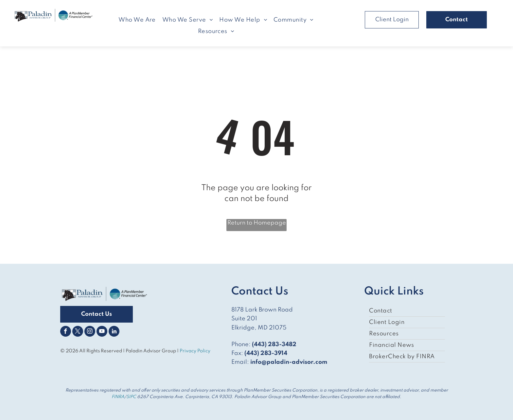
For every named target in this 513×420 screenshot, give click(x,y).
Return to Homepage (257, 223)
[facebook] (66, 332)
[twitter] (78, 332)
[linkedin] (114, 332)
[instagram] (90, 332)
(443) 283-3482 (274, 344)
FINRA (118, 397)
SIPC (131, 397)
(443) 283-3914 (266, 353)
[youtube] (102, 332)
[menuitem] (137, 20)
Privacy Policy (195, 351)
